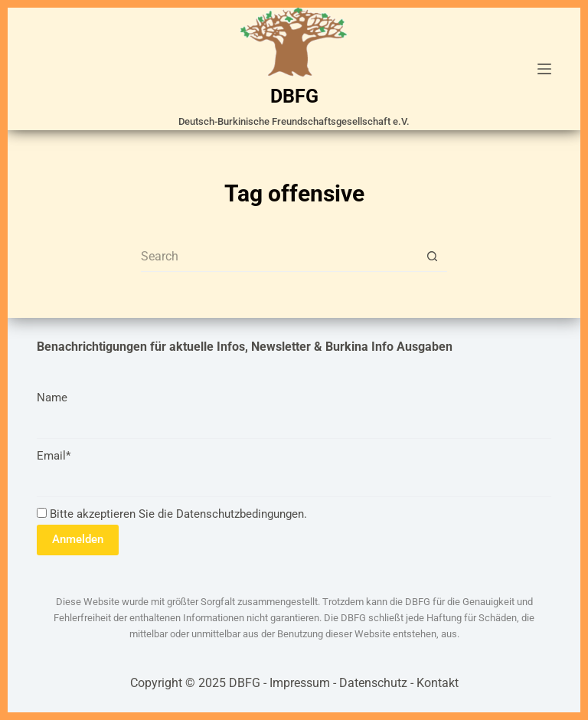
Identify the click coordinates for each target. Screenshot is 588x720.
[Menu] (544, 69)
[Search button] (432, 257)
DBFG (294, 96)
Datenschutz (373, 683)
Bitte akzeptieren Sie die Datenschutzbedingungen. (172, 514)
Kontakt (438, 683)
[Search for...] (279, 257)
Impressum (300, 683)
